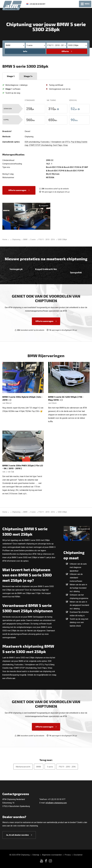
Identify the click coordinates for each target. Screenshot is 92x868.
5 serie (50, 767)
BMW (39, 767)
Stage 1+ (28, 76)
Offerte (65, 51)
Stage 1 (11, 76)
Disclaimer (78, 855)
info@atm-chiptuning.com (56, 803)
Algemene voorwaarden (52, 855)
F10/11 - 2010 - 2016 (67, 767)
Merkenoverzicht (23, 767)
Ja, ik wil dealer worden (17, 835)
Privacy (68, 855)
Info (25, 51)
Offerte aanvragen (17, 190)
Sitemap (36, 855)
